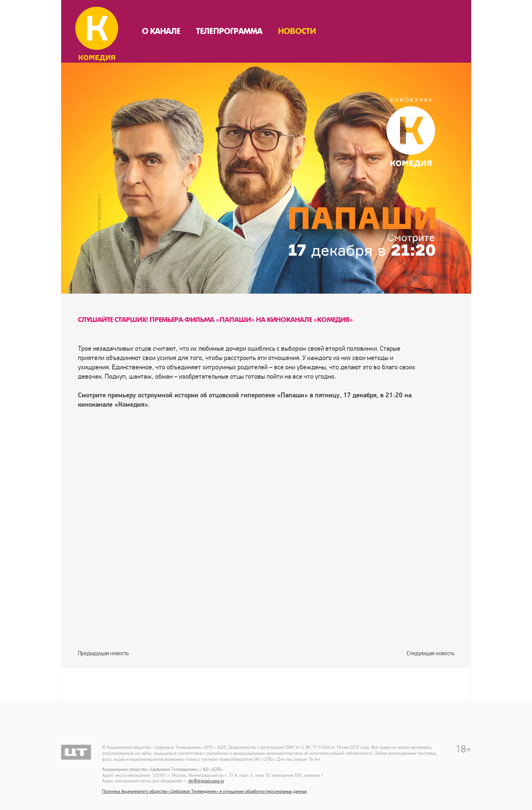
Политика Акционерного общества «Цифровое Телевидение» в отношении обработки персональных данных (204, 792)
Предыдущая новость (103, 653)
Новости (297, 31)
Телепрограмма (229, 31)
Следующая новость (431, 653)
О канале (161, 31)
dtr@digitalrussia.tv (206, 781)
